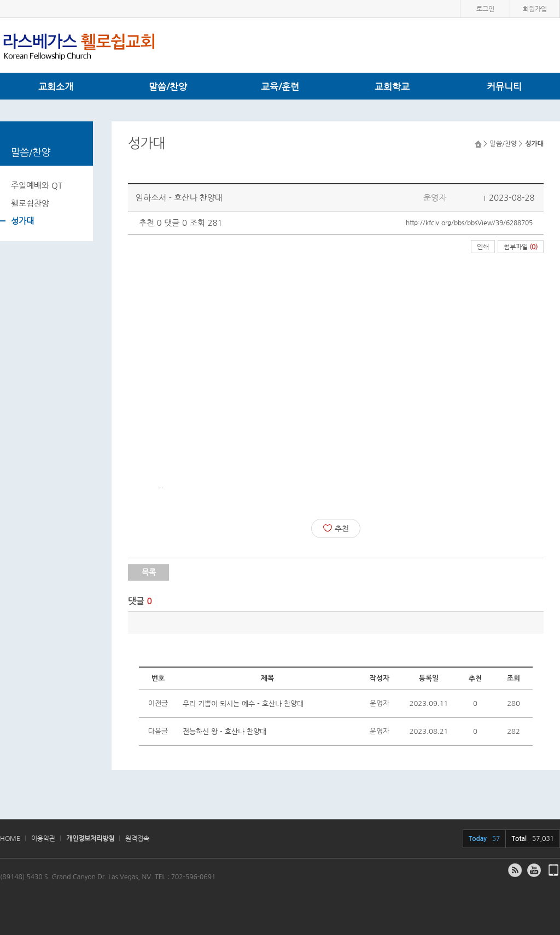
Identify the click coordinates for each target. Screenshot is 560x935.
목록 (149, 572)
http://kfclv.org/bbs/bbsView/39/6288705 (469, 223)
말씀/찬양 (168, 86)
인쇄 (483, 247)
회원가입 (535, 9)
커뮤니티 (504, 86)
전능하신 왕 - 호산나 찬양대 (224, 731)
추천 (336, 528)
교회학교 (392, 86)
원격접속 (137, 838)
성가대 (22, 221)
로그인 (485, 9)
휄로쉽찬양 (30, 203)
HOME (10, 838)
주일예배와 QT (37, 185)
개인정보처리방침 (90, 838)
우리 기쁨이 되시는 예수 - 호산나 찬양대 (243, 703)
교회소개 (56, 86)
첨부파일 (521, 247)
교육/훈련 (280, 86)
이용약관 (43, 838)
